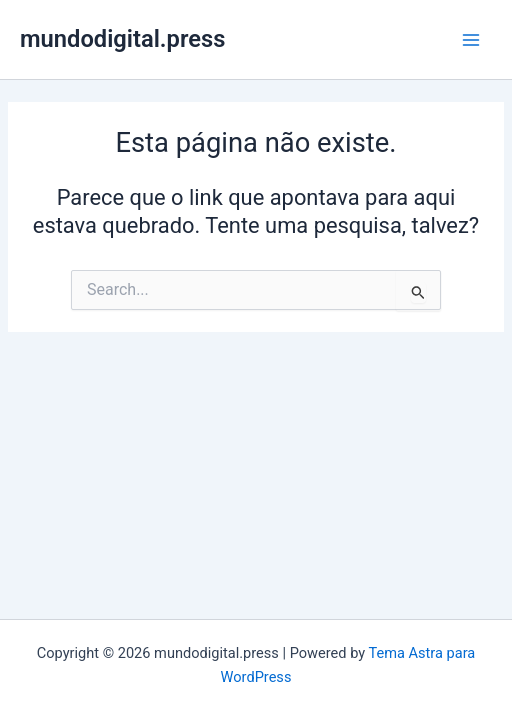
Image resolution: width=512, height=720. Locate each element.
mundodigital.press (122, 39)
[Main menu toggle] (471, 40)
